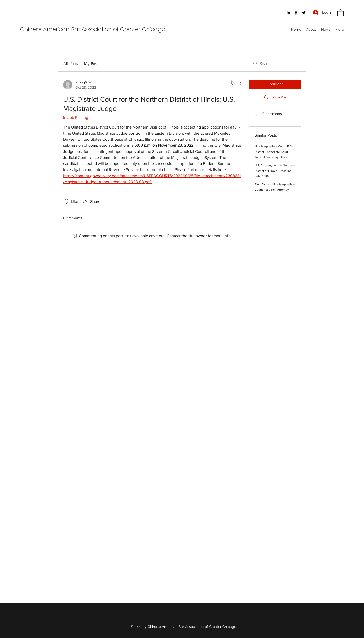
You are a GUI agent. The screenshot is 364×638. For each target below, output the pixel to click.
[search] (275, 64)
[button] (340, 13)
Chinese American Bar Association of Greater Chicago (93, 29)
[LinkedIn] (288, 13)
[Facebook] (296, 13)
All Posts (71, 64)
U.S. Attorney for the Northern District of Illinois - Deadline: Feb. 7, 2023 (275, 171)
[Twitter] (304, 13)
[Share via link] (91, 202)
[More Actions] (238, 83)
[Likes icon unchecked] (66, 202)
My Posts (92, 64)
